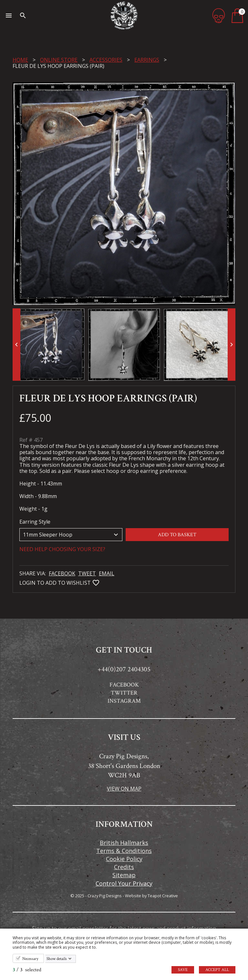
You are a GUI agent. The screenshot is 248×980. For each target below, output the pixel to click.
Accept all (217, 970)
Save (183, 970)
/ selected (27, 970)
